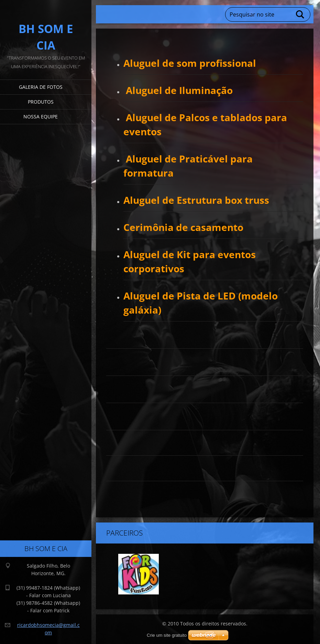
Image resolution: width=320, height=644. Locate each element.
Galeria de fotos (41, 87)
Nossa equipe (41, 117)
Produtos (41, 102)
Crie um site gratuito (167, 635)
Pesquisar (300, 14)
